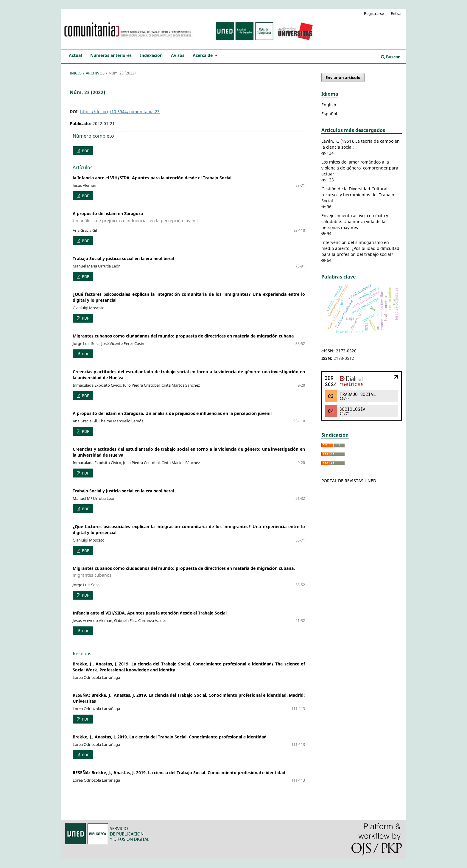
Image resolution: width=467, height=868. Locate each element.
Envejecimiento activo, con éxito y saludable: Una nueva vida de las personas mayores (355, 221)
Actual (75, 55)
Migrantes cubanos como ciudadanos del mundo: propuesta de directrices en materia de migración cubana (183, 336)
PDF (85, 151)
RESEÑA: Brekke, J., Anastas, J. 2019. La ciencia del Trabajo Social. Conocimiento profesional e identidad (179, 773)
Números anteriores (111, 55)
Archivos (95, 73)
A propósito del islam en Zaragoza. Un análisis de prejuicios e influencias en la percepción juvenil (172, 413)
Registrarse (374, 13)
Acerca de (203, 55)
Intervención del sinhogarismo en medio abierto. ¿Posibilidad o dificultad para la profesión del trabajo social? (360, 248)
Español (329, 114)
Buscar (390, 57)
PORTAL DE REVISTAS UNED (349, 481)
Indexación (151, 55)
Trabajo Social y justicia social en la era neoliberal (123, 258)
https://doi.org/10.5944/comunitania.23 (120, 112)
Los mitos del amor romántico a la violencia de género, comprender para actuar (360, 168)
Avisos (178, 55)
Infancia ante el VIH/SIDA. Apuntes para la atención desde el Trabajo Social (150, 613)
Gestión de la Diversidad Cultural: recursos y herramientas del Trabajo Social (358, 195)
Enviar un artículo (343, 77)
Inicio (76, 73)
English (329, 105)
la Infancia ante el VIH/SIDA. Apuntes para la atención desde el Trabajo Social (152, 178)
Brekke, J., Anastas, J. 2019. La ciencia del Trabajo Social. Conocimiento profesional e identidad (170, 737)
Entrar (396, 13)
